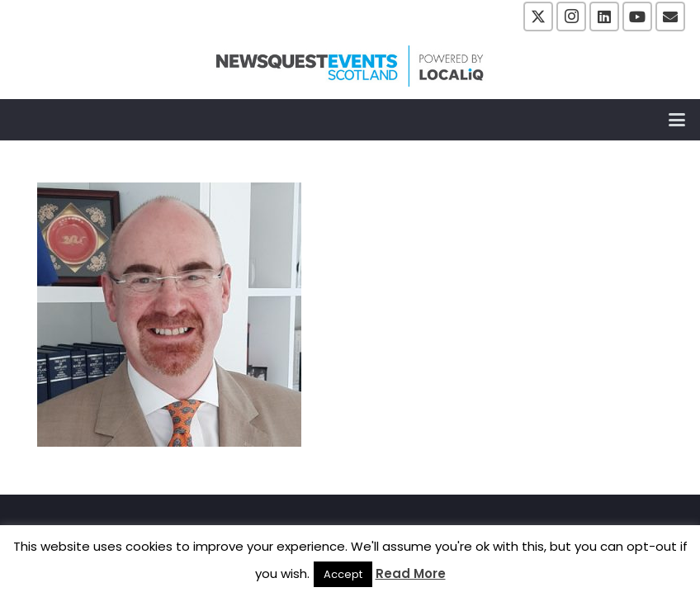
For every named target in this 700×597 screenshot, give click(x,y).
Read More (411, 573)
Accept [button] (343, 574)
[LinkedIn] (604, 17)
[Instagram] (571, 17)
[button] (677, 120)
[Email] (670, 17)
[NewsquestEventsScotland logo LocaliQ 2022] (350, 66)
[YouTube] (637, 17)
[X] (538, 17)
